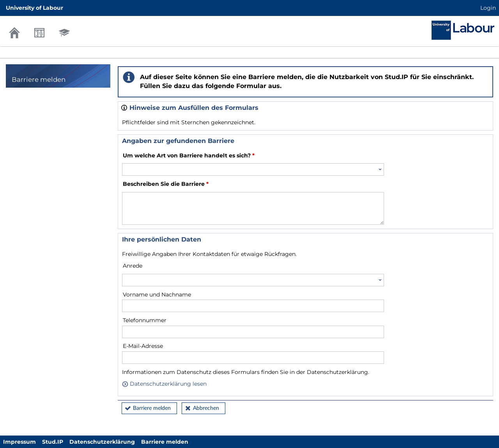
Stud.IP (53, 442)
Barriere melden (152, 408)
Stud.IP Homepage (463, 30)
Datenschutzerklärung (102, 442)
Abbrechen (206, 408)
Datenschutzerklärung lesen (164, 384)
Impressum (19, 442)
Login (488, 8)
